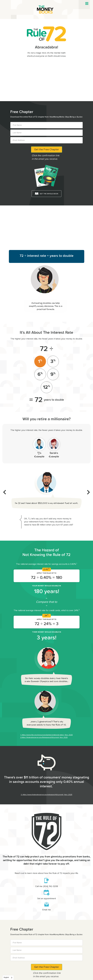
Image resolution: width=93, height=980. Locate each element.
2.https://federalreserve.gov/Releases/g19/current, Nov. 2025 (44, 737)
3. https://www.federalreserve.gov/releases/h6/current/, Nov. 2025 (46, 795)
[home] (47, 9)
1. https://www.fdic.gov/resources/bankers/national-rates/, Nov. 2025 (46, 735)
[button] (87, 4)
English (6, 978)
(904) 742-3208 (51, 886)
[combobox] (8, 978)
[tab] (40, 361)
